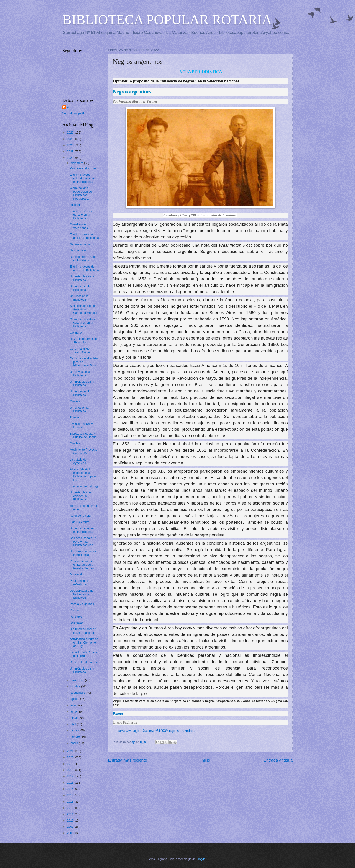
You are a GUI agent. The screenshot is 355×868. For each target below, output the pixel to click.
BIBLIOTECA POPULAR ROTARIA (167, 20)
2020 (71, 757)
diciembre (77, 163)
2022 (71, 158)
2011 (71, 814)
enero (75, 743)
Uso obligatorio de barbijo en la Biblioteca (82, 594)
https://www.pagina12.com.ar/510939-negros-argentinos (154, 731)
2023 (71, 151)
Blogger (201, 859)
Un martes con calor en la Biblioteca (83, 530)
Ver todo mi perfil (73, 113)
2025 (71, 139)
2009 (71, 827)
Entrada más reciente (127, 760)
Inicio (205, 760)
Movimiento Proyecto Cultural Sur (83, 451)
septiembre (78, 693)
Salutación (77, 623)
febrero (75, 737)
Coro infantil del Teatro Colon (80, 350)
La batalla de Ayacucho (78, 461)
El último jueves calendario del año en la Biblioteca (83, 178)
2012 (71, 808)
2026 (71, 133)
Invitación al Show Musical (82, 425)
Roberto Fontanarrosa (84, 662)
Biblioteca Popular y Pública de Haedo (83, 435)
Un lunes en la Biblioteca (79, 298)
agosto (75, 699)
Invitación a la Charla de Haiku (83, 654)
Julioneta (76, 205)
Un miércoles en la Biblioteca (82, 278)
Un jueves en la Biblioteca (80, 373)
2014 (71, 795)
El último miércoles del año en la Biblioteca (82, 215)
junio (74, 712)
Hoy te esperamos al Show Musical (83, 340)
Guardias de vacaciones (79, 226)
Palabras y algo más (83, 168)
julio (73, 705)
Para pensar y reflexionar (79, 582)
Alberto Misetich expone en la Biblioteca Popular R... (83, 475)
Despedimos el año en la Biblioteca (82, 258)
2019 (71, 764)
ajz (69, 107)
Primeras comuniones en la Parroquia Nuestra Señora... (84, 565)
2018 (71, 770)
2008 (71, 833)
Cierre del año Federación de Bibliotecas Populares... (81, 193)
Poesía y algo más (82, 604)
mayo (74, 718)
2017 (71, 776)
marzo (75, 730)
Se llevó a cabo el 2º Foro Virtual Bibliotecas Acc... (83, 541)
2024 (71, 145)
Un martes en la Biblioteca (80, 288)
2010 (71, 820)
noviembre (78, 680)
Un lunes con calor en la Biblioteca (84, 553)
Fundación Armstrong (84, 486)
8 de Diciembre (80, 522)
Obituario (76, 333)
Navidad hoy (78, 250)
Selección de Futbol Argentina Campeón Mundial (83, 309)
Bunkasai (76, 574)
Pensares (76, 617)
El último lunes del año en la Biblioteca (84, 236)
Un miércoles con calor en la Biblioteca (81, 496)
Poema (74, 610)
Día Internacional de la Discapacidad (83, 631)
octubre (76, 686)
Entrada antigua (278, 760)
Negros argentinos (82, 244)
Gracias (75, 401)
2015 (71, 789)
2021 (71, 751)
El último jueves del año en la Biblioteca (84, 268)
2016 (71, 783)
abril (74, 724)
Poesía (74, 417)
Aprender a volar (81, 516)
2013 (71, 802)
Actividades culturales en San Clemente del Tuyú (84, 642)
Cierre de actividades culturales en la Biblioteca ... (84, 323)
